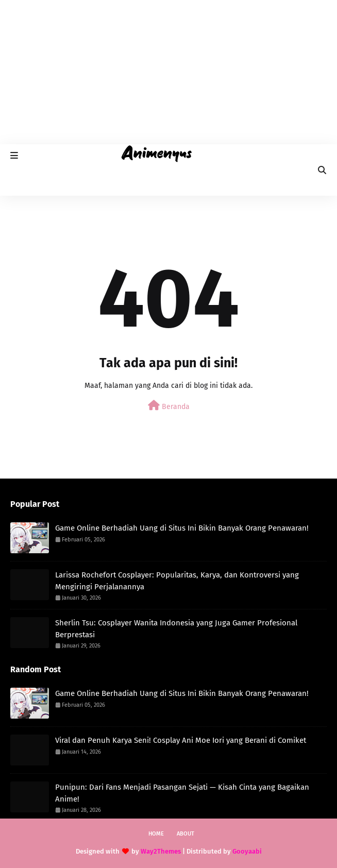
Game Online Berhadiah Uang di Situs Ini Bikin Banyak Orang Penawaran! (182, 528)
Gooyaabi (247, 851)
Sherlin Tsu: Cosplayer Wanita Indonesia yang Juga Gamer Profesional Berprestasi (176, 629)
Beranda (169, 406)
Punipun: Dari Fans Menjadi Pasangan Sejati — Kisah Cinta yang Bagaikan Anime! (182, 793)
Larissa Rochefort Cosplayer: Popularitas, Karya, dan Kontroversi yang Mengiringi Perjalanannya (177, 581)
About (186, 834)
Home (156, 834)
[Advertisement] (168, 72)
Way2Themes (161, 851)
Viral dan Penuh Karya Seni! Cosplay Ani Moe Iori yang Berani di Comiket (181, 740)
